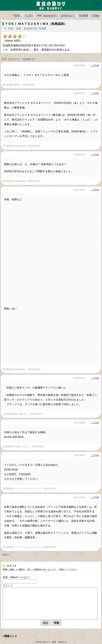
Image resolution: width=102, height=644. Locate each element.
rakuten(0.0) (49, 15)
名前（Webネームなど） (17, 577)
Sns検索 (84, 15)
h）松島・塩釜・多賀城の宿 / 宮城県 (25, 28)
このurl (95, 65)
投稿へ (16, 15)
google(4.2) (67, 15)
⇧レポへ (30, 15)
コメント (8, 585)
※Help (96, 15)
